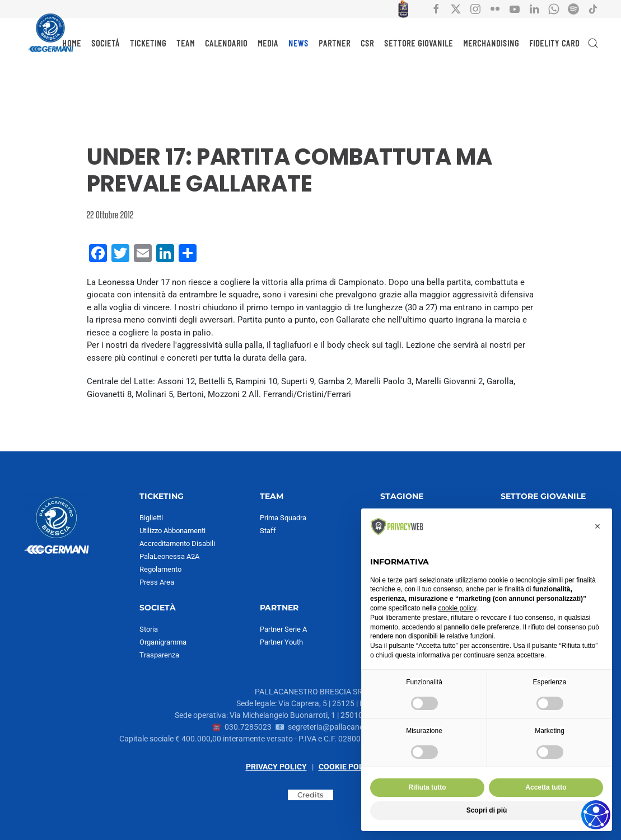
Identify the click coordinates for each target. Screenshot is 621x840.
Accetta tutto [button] (546, 787)
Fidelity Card (554, 43)
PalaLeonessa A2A (169, 556)
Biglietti (151, 518)
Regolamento (160, 569)
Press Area (157, 582)
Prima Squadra (283, 518)
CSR (367, 43)
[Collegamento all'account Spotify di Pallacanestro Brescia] (573, 8)
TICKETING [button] (148, 43)
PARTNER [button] (335, 43)
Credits (310, 795)
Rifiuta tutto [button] (427, 787)
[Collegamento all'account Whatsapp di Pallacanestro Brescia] (554, 8)
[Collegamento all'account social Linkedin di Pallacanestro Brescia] (534, 8)
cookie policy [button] (457, 608)
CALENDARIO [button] (226, 43)
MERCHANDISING (491, 43)
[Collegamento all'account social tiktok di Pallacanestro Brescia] (593, 8)
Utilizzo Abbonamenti (172, 531)
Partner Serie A (283, 629)
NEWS (298, 43)
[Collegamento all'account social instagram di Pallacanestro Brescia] (475, 8)
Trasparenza (159, 655)
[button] (593, 43)
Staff (268, 531)
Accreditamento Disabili (177, 543)
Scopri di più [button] (487, 810)
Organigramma (163, 642)
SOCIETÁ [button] (106, 43)
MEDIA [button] (268, 43)
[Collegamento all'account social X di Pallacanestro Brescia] (456, 8)
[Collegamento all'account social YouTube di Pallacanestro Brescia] (515, 8)
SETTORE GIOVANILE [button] (419, 43)
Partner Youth (281, 642)
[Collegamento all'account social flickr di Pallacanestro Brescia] (495, 8)
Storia (149, 629)
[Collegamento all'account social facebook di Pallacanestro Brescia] (436, 8)
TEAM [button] (186, 43)
